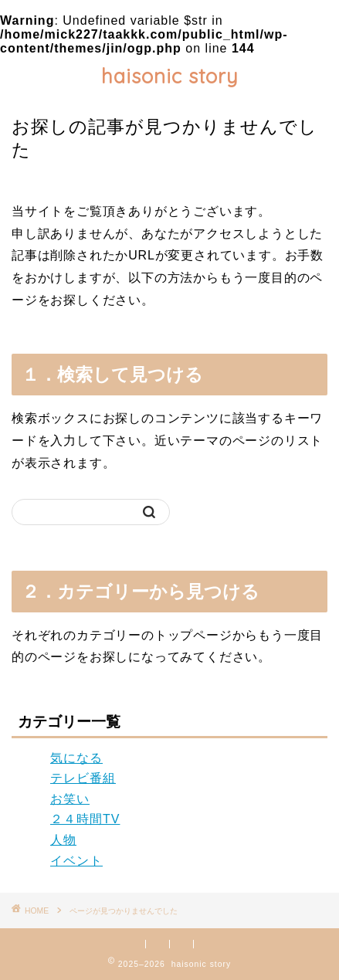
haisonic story (170, 76)
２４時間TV (85, 819)
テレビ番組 (83, 778)
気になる (76, 758)
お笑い (70, 799)
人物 (63, 840)
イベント (76, 861)
